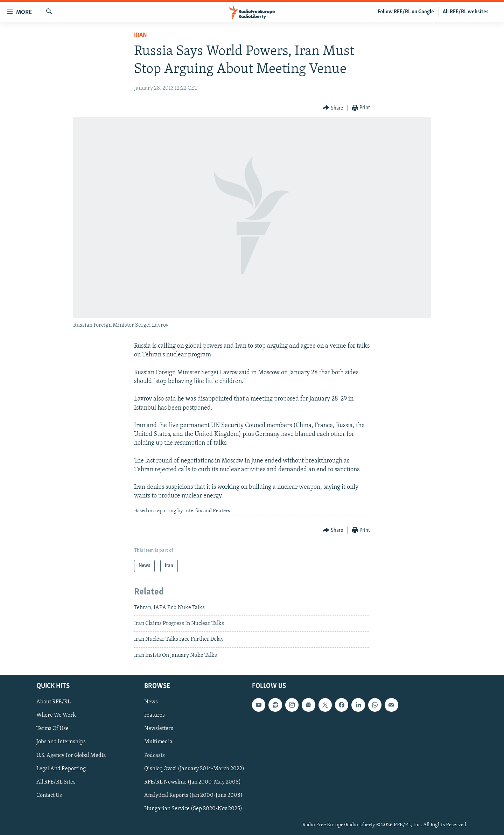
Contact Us (49, 795)
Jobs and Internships (61, 742)
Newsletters (159, 729)
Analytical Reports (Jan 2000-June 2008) (193, 795)
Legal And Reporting (61, 769)
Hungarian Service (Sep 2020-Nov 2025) (193, 809)
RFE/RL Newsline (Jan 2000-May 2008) (192, 782)
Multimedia (158, 742)
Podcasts (155, 756)
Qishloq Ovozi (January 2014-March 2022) (194, 769)
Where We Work (56, 716)
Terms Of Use (52, 729)
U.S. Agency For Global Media (71, 756)
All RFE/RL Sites (56, 782)
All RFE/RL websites (466, 12)
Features (155, 716)
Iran (141, 35)
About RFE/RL (54, 702)
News (151, 702)
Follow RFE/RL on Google (406, 12)
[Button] (333, 108)
